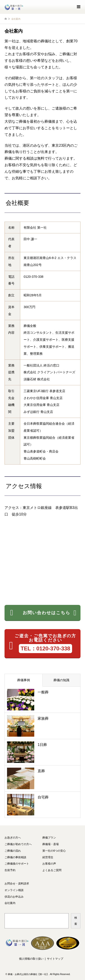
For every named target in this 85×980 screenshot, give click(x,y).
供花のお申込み (14, 897)
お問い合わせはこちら (43, 613)
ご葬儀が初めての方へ (18, 844)
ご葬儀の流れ (13, 851)
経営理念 (48, 857)
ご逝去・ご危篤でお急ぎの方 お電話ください (43, 643)
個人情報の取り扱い (31, 959)
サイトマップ (55, 959)
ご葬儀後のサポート (17, 864)
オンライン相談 (14, 890)
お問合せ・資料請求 (17, 884)
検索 (76, 921)
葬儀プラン (49, 838)
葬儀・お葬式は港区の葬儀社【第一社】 (28, 974)
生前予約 (10, 870)
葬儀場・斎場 (51, 844)
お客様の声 (49, 864)
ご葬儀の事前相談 (15, 857)
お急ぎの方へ (13, 838)
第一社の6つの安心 (54, 851)
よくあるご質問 (52, 870)
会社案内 (10, 903)
